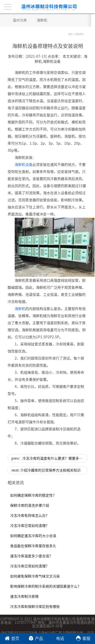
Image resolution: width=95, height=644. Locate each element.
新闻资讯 (80, 34)
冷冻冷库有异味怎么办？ (30, 516)
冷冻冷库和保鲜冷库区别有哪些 (35, 607)
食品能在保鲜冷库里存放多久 (33, 546)
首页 (70, 34)
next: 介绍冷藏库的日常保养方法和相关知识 (46, 470)
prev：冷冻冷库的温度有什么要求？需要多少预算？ (49, 458)
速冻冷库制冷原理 (24, 596)
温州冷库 (20, 20)
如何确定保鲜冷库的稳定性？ (33, 495)
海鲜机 (42, 20)
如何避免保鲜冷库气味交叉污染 (35, 576)
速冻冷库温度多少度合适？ (31, 556)
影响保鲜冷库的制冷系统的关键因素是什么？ (46, 586)
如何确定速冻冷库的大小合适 (33, 536)
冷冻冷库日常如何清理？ (30, 526)
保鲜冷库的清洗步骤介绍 (30, 505)
